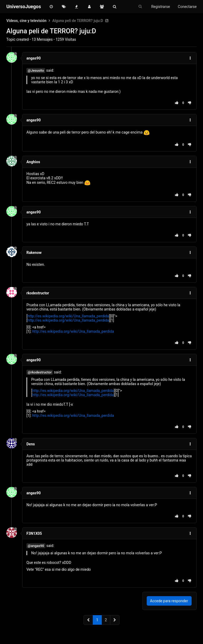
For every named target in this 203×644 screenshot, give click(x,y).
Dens (31, 444)
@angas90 (36, 546)
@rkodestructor (40, 372)
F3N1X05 (34, 533)
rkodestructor (38, 293)
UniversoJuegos (24, 6)
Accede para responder (169, 601)
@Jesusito (36, 70)
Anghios (33, 162)
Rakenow (34, 253)
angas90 (34, 58)
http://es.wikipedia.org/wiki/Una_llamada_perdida (68, 316)
